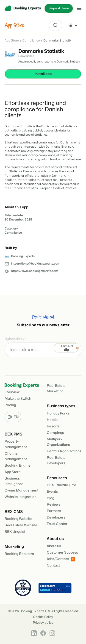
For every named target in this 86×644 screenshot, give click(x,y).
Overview (12, 392)
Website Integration (21, 497)
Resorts (53, 426)
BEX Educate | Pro (61, 485)
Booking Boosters (19, 554)
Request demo (59, 8)
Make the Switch (18, 399)
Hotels (52, 420)
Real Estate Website (21, 525)
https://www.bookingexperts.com (35, 271)
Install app (43, 74)
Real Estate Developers (56, 461)
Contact (53, 565)
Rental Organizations (64, 451)
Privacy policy (43, 623)
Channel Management (16, 456)
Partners (54, 511)
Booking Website (18, 519)
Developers (56, 517)
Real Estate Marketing (56, 389)
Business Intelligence (14, 481)
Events (52, 492)
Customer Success (62, 553)
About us (54, 546)
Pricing (10, 405)
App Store (12, 41)
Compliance (31, 41)
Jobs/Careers (61, 559)
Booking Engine (18, 466)
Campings (55, 433)
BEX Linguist (15, 532)
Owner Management (21, 490)
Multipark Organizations (58, 442)
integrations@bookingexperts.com (36, 264)
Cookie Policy (43, 617)
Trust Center (57, 524)
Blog (51, 498)
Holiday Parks (58, 413)
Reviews (54, 505)
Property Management (16, 444)
